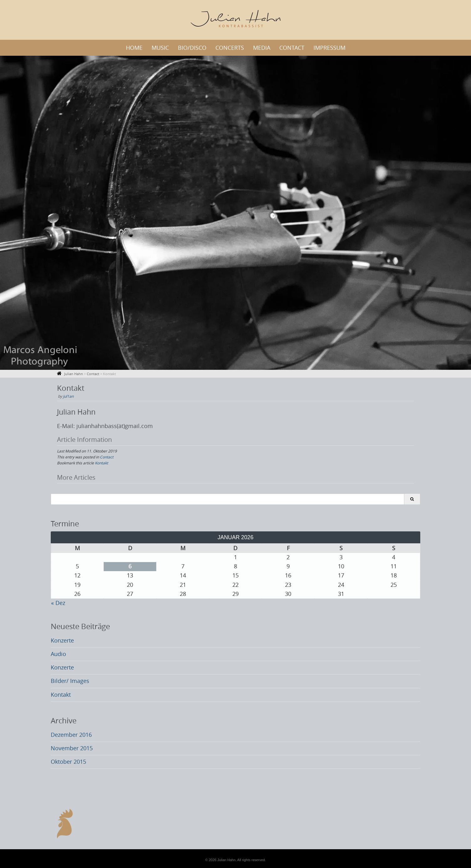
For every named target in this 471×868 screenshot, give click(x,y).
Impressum (329, 48)
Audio (58, 654)
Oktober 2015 (68, 762)
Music (160, 48)
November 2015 (72, 748)
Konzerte (62, 641)
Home (134, 48)
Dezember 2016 (71, 735)
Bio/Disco (192, 48)
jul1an (68, 396)
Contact (292, 48)
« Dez (58, 603)
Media (262, 48)
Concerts (230, 48)
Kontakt (101, 463)
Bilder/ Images (70, 681)
